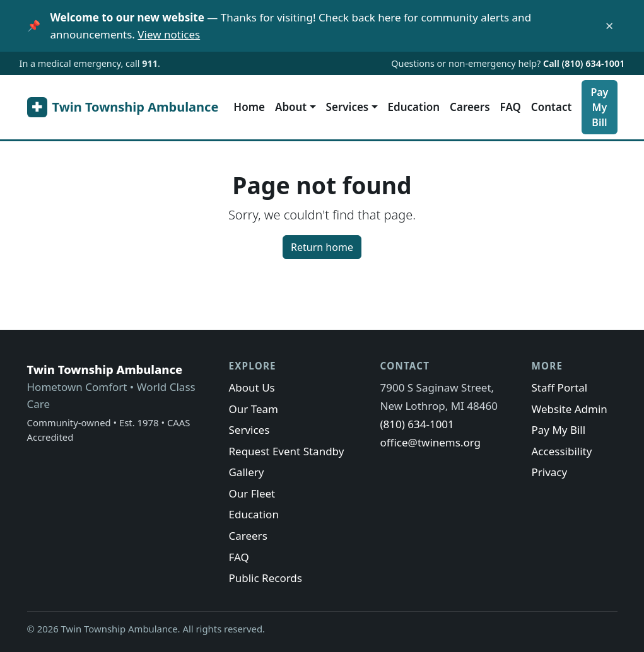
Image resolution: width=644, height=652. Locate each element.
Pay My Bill (599, 107)
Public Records (265, 578)
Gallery (246, 472)
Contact (551, 107)
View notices (169, 34)
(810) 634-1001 (417, 424)
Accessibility (561, 451)
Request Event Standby (286, 451)
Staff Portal (559, 387)
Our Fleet (252, 493)
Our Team (253, 409)
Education (414, 107)
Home (249, 107)
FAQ (511, 107)
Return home (322, 247)
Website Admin (569, 409)
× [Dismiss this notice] (610, 26)
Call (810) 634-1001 (584, 63)
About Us (251, 387)
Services (249, 430)
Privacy (549, 472)
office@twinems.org (430, 442)
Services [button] (348, 107)
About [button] (291, 107)
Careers (470, 107)
